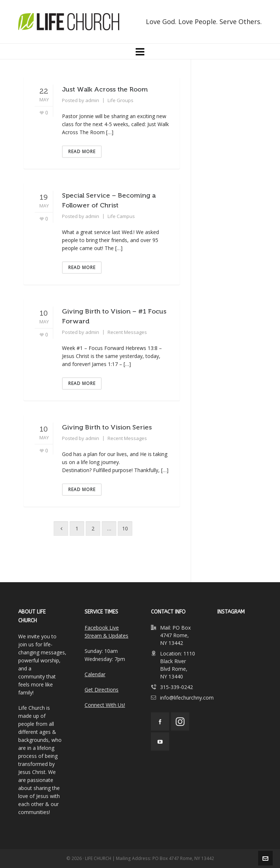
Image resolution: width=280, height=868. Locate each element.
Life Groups (120, 100)
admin (92, 100)
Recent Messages (127, 332)
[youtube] (160, 742)
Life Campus (121, 216)
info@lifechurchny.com (187, 698)
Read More (82, 151)
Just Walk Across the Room (105, 89)
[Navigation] (140, 51)
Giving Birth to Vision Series (107, 427)
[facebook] (160, 721)
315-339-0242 (176, 687)
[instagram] (180, 721)
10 (125, 528)
